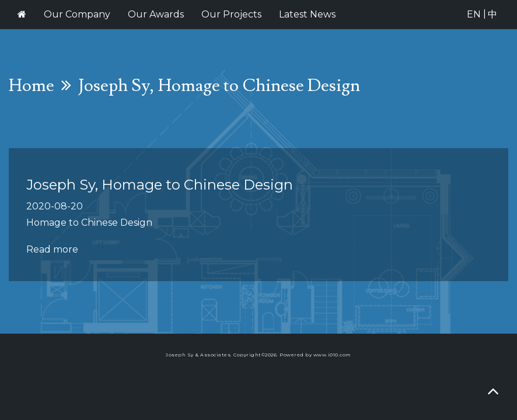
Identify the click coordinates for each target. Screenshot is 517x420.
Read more (52, 249)
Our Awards (156, 14)
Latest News (307, 14)
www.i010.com (332, 355)
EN (474, 14)
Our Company (77, 14)
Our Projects (231, 14)
